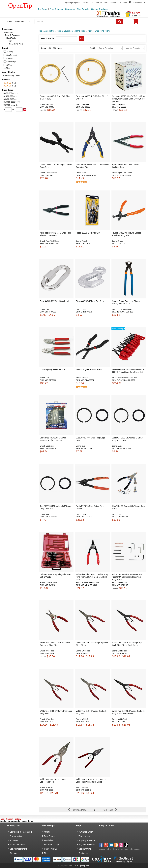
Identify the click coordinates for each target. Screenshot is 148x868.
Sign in (68, 2)
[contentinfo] (20, 6)
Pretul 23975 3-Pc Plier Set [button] (88, 233)
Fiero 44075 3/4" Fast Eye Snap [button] (90, 301)
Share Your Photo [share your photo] (17, 845)
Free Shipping (56, 9)
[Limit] (134, 48)
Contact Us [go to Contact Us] (84, 853)
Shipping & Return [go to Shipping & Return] (87, 840)
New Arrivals (83, 9)
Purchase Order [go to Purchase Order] (86, 832)
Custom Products (99, 9)
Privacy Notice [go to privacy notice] (16, 836)
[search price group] (25, 109)
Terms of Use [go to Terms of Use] (84, 836)
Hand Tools (11, 38)
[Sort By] (110, 48)
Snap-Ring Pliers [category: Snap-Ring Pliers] (102, 31)
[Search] (120, 22)
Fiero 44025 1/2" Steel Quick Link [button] (55, 301)
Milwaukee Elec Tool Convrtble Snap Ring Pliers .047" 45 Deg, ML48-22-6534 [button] (92, 577)
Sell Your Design (51, 845)
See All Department (16, 22)
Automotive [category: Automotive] (49, 31)
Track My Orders (102, 2)
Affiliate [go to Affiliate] (47, 832)
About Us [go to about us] (14, 840)
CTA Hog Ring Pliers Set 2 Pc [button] (53, 369)
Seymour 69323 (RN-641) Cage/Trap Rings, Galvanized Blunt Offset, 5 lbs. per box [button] (129, 99)
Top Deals (43, 9)
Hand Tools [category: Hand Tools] (80, 31)
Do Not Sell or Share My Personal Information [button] (119, 849)
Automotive (8, 32)
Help (125, 2)
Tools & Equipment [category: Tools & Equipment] (65, 31)
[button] (137, 2)
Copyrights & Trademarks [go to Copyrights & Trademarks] (21, 832)
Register (76, 2)
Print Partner (50, 836)
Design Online (85, 849)
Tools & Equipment (13, 35)
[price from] (8, 110)
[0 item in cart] (135, 22)
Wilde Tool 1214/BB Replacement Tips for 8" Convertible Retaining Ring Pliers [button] (127, 577)
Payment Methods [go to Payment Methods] (87, 845)
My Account (88, 2)
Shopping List (116, 2)
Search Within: (47, 38)
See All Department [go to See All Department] (18, 849)
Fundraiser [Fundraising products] (49, 840)
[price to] (19, 110)
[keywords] (75, 22)
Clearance (70, 9)
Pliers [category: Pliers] (90, 31)
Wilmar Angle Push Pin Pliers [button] (89, 369)
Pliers (10, 41)
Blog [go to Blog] (46, 853)
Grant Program (51, 849)
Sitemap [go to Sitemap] (13, 853)
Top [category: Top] (41, 31)
